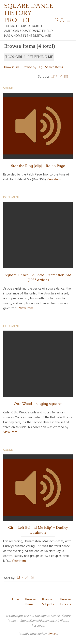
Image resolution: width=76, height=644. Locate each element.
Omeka (52, 634)
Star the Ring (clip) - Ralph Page (38, 166)
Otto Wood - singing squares (38, 404)
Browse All (11, 67)
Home (15, 600)
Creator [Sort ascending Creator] (61, 77)
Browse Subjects (48, 602)
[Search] (62, 20)
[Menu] (69, 20)
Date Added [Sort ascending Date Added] (66, 77)
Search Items (54, 67)
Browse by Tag (32, 67)
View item (54, 180)
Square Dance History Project (29, 13)
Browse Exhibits (66, 602)
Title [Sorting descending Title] (54, 77)
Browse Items (31, 602)
